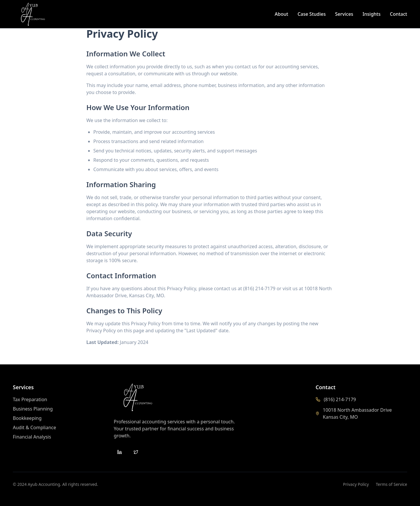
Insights (372, 14)
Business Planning (33, 409)
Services (344, 14)
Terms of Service (391, 484)
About (281, 14)
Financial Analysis (32, 437)
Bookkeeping (27, 418)
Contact (399, 14)
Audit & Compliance (34, 427)
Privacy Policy (356, 484)
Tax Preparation (30, 399)
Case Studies (312, 14)
